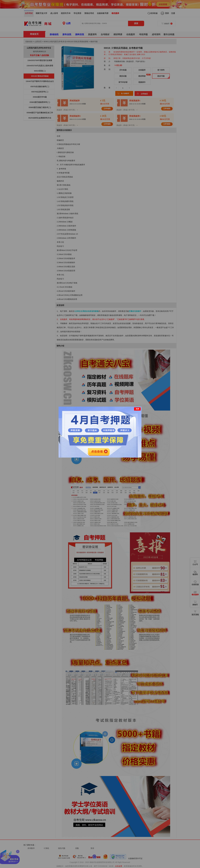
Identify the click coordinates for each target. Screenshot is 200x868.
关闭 (137, 409)
